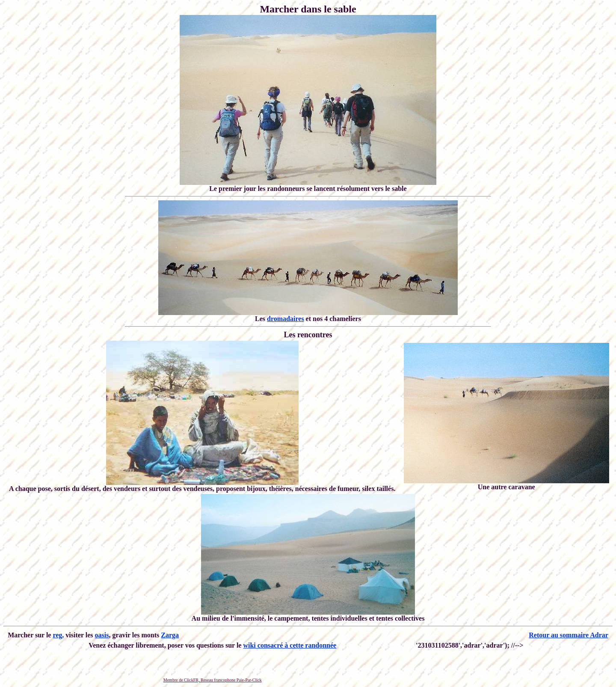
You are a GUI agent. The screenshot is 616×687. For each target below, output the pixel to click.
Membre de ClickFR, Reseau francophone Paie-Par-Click (213, 680)
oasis (102, 635)
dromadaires (286, 319)
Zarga (170, 635)
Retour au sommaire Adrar (569, 635)
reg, (58, 635)
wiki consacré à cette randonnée (290, 645)
